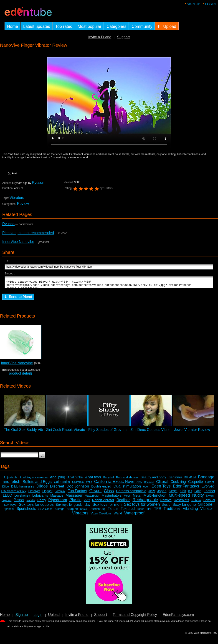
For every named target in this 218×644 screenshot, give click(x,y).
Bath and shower (127, 479)
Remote (166, 502)
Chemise (149, 484)
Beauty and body (153, 479)
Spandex (9, 511)
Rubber (196, 502)
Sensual (209, 502)
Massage (57, 498)
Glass (109, 493)
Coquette (196, 484)
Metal (137, 497)
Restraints (182, 502)
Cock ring (178, 484)
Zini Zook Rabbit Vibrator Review (73, 432)
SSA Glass (45, 511)
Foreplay (60, 493)
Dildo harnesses (23, 488)
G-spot (95, 493)
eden (146, 489)
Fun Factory (77, 493)
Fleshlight (34, 493)
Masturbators (112, 497)
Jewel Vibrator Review (192, 432)
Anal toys (93, 479)
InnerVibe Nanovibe (18, 242)
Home (5, 617)
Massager (74, 497)
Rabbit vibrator (103, 502)
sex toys (10, 507)
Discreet (57, 488)
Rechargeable (145, 502)
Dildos (42, 488)
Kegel (173, 493)
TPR (158, 511)
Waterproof (134, 515)
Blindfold (190, 479)
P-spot (19, 502)
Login (210, 4)
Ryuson (38, 183)
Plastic (75, 502)
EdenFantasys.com (178, 617)
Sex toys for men (107, 507)
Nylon (210, 498)
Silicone (205, 506)
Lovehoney (22, 498)
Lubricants (40, 497)
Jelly (152, 493)
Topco (141, 511)
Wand (118, 515)
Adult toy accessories (34, 479)
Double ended (101, 488)
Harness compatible (131, 493)
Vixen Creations (101, 515)
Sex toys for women (142, 506)
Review (23, 204)
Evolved (208, 488)
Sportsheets (26, 511)
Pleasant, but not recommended (28, 233)
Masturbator (92, 498)
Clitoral (162, 484)
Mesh (127, 498)
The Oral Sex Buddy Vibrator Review (34, 432)
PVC (87, 502)
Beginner (175, 479)
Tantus (113, 511)
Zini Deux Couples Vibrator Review (159, 432)
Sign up (193, 4)
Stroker (84, 511)
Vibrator (207, 511)
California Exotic (82, 484)
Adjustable (11, 479)
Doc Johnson (78, 488)
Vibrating (190, 511)
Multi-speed (179, 497)
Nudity (198, 497)
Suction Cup (98, 511)
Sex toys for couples (36, 507)
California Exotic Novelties (118, 484)
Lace (198, 493)
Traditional (172, 511)
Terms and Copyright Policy (135, 617)
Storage (60, 511)
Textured (128, 511)
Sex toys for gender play (73, 507)
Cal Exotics (62, 484)
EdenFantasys (186, 488)
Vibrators (17, 198)
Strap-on (72, 511)
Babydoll (109, 480)
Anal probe (75, 479)
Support (123, 37)
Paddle (31, 502)
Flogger (47, 493)
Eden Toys (161, 488)
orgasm (6, 502)
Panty (42, 502)
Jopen (162, 493)
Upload (54, 617)
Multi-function (155, 497)
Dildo (5, 489)
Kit (190, 493)
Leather (209, 493)
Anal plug (57, 479)
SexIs (166, 507)
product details (21, 375)
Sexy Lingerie (184, 507)
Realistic (123, 502)
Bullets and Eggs (37, 484)
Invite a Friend (100, 37)
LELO (7, 497)
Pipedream (58, 502)
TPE (149, 511)
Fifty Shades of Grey (14, 493)
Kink (183, 493)
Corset (210, 484)
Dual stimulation (127, 488)
